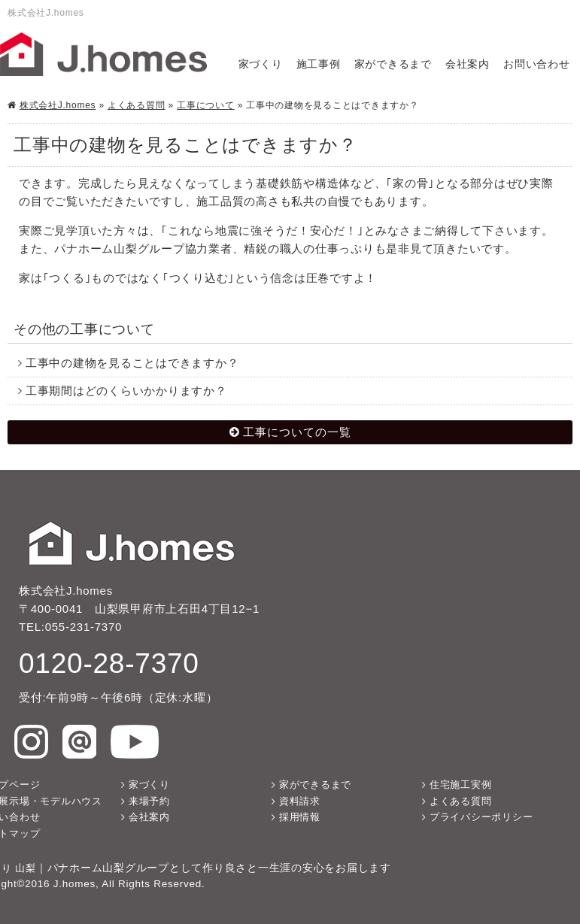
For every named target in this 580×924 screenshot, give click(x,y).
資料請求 (300, 801)
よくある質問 (137, 105)
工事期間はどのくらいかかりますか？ (126, 391)
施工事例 (319, 64)
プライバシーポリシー (481, 817)
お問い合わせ (537, 64)
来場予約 (149, 801)
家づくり (261, 64)
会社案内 (468, 64)
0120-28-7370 (109, 663)
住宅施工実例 (461, 785)
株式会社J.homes (58, 105)
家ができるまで (393, 64)
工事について (206, 105)
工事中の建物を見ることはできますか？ (132, 363)
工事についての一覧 (297, 432)
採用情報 (300, 817)
